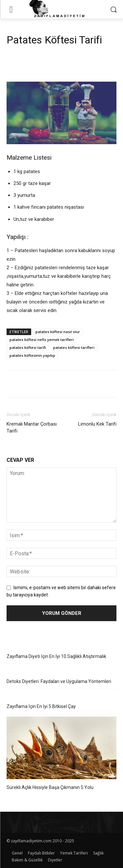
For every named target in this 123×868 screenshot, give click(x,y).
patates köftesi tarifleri (74, 347)
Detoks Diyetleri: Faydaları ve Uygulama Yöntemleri (59, 681)
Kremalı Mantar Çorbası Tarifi (32, 427)
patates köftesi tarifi (28, 347)
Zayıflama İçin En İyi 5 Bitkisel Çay (41, 706)
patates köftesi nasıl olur (58, 332)
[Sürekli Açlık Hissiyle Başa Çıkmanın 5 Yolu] (61, 749)
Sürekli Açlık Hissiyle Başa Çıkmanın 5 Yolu (50, 787)
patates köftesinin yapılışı (32, 355)
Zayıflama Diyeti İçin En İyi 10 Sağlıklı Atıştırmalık (56, 656)
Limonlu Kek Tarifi (97, 424)
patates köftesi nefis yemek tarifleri (42, 340)
